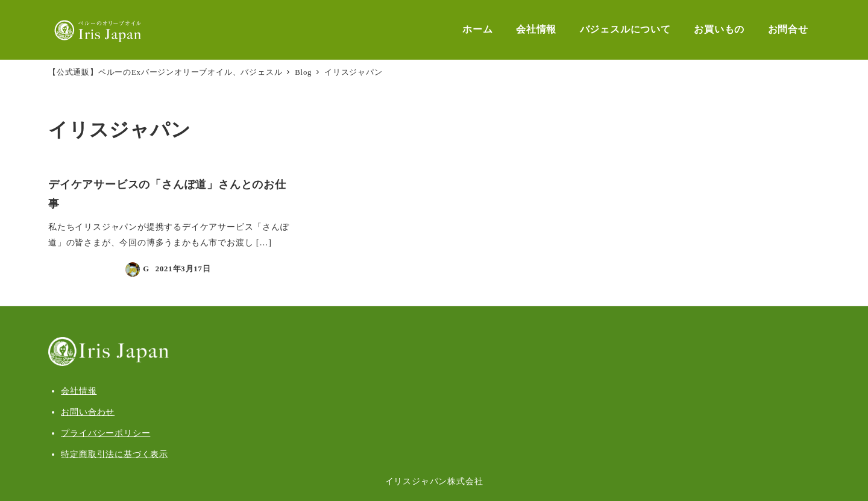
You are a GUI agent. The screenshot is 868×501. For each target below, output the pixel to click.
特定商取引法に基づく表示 (115, 454)
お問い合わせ (88, 412)
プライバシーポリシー (105, 433)
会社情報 (79, 391)
